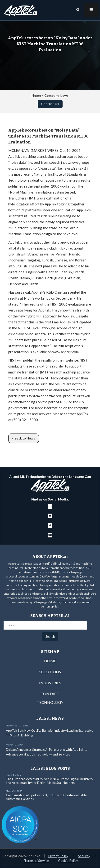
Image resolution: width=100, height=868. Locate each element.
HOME (50, 661)
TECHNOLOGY (50, 702)
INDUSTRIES (50, 683)
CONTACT (50, 694)
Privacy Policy (58, 856)
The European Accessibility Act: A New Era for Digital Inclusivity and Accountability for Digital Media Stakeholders (50, 781)
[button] (91, 10)
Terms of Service (37, 860)
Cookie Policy (68, 860)
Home (36, 95)
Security (84, 856)
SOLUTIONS (50, 672)
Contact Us (50, 104)
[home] (19, 9)
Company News (56, 95)
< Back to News (24, 438)
